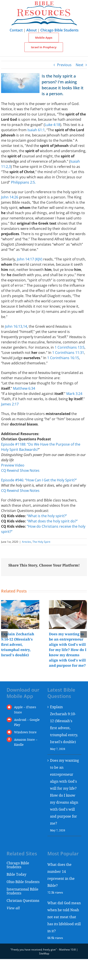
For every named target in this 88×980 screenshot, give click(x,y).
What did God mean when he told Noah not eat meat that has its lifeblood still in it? (64, 917)
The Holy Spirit (41, 542)
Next (80, 65)
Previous (64, 65)
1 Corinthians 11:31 (68, 353)
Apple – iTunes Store (25, 710)
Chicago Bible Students (59, 30)
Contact (16, 30)
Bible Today (16, 874)
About (31, 30)
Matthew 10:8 (67, 950)
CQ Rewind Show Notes (20, 470)
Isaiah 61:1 (36, 130)
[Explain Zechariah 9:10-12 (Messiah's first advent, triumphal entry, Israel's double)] (20, 603)
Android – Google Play (27, 722)
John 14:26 (10, 197)
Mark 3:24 (74, 394)
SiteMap (44, 953)
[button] (4, 634)
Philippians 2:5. (23, 182)
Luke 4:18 (52, 125)
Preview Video (13, 465)
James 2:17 (10, 404)
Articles (27, 542)
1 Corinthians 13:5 (70, 347)
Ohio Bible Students (23, 882)
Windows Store (25, 732)
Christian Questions (23, 900)
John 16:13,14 (16, 326)
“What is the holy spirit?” (47, 516)
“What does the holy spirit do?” (52, 521)
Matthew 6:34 (24, 388)
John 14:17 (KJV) (30, 259)
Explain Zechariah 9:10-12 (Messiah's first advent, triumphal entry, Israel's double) (18, 644)
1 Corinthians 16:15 (63, 358)
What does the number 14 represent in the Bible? (61, 875)
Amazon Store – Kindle (26, 742)
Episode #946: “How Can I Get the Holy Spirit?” (39, 480)
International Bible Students (22, 891)
